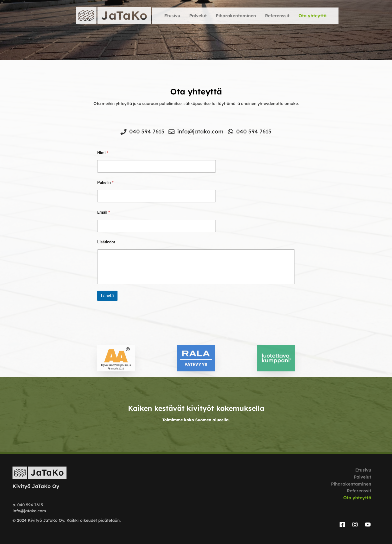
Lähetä (107, 296)
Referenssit (277, 15)
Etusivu (172, 15)
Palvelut (198, 15)
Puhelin (105, 183)
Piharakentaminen (236, 15)
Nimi (103, 153)
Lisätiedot (106, 242)
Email (104, 212)
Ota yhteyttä (312, 15)
